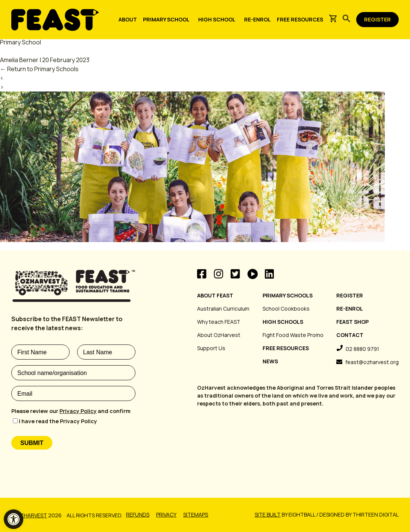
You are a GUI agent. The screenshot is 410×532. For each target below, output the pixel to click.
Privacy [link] (166, 514)
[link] (14, 519)
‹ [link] (2, 78)
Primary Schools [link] (288, 295)
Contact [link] (350, 335)
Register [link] (350, 295)
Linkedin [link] (269, 274)
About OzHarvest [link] (219, 335)
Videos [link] (252, 274)
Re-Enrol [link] (350, 309)
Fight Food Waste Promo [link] (293, 335)
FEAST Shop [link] (352, 322)
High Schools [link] (283, 322)
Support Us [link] (211, 348)
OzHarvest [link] (32, 515)
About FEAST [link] (215, 295)
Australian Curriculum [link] (223, 309)
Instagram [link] (219, 274)
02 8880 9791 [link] (362, 349)
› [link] (2, 87)
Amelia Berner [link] (19, 60)
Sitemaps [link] (196, 514)
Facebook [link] (202, 274)
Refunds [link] (138, 514)
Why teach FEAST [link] (219, 322)
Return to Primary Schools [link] (39, 69)
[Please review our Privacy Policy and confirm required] (73, 411)
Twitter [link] (235, 274)
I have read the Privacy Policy (58, 421)
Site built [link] (268, 514)
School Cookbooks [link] (286, 309)
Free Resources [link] (286, 348)
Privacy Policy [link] (78, 411)
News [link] (270, 361)
